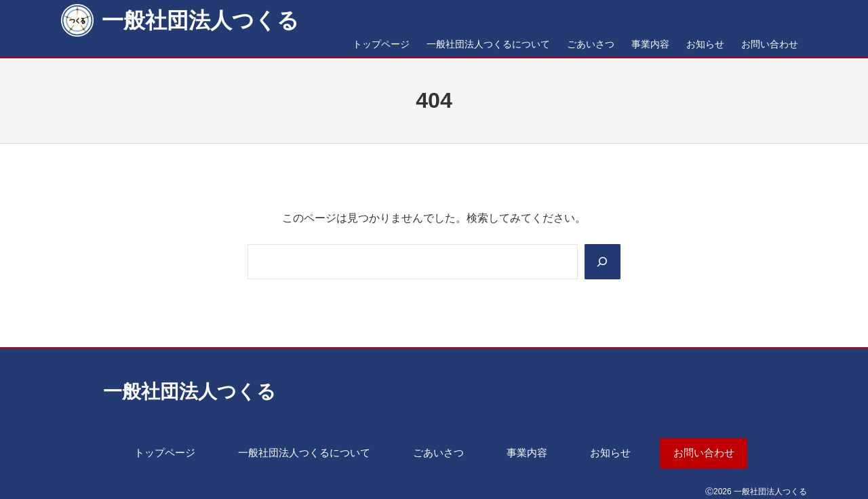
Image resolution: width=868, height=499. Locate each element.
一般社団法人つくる (200, 20)
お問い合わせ (721, 451)
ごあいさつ (439, 451)
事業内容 (532, 451)
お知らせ (621, 451)
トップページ (147, 451)
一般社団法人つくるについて (296, 451)
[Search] (601, 262)
